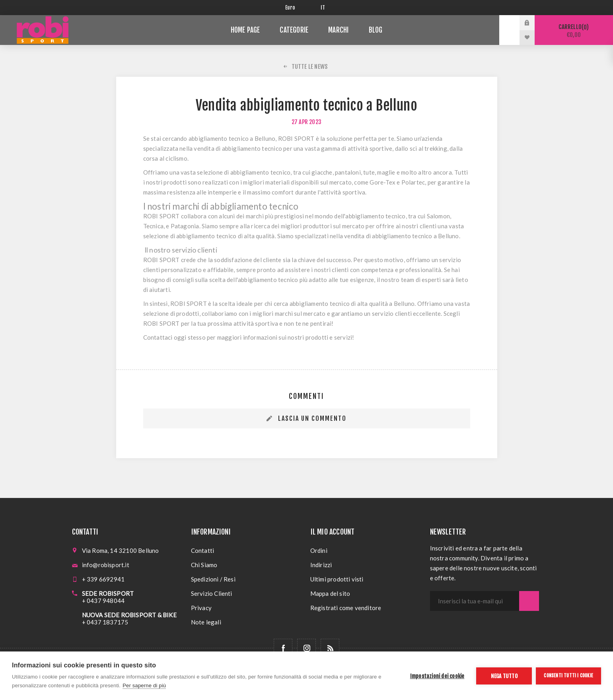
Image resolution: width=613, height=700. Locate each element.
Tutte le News (310, 67)
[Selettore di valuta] (297, 8)
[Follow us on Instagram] (306, 648)
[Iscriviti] (475, 601)
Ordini (319, 550)
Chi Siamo (204, 565)
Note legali (206, 622)
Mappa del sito (330, 593)
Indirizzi (321, 565)
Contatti (203, 550)
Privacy (201, 608)
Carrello (574, 31)
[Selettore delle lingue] (324, 8)
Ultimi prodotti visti (337, 579)
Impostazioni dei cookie (437, 676)
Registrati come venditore (346, 608)
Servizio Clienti (212, 593)
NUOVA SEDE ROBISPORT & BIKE (129, 615)
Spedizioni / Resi (213, 579)
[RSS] (330, 648)
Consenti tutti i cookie (568, 676)
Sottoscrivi (529, 601)
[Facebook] (283, 648)
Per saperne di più (144, 685)
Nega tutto (504, 676)
